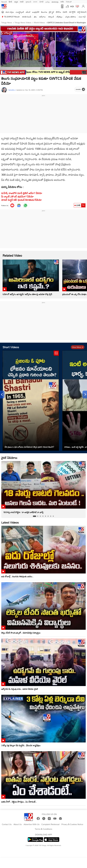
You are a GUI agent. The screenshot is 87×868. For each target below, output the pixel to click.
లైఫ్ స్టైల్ (52, 12)
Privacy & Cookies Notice (72, 824)
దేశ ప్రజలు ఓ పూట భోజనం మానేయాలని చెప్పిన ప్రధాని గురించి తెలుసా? (29, 447)
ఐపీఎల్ (28, 12)
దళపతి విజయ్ (27, 17)
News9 (4, 2)
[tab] (34, 516)
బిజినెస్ (65, 12)
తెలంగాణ (44, 12)
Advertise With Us (32, 824)
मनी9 (62, 2)
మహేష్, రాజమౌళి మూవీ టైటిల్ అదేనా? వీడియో (22, 193)
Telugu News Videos (23, 23)
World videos (39, 23)
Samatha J (12, 90)
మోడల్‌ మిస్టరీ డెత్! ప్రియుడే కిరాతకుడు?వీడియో (22, 200)
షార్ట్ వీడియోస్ (82, 12)
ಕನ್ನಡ (16, 2)
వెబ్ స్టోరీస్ (72, 12)
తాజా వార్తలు (10, 12)
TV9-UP (69, 2)
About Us (18, 824)
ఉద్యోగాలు (43, 17)
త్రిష (35, 17)
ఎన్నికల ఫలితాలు (71, 17)
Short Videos (11, 347)
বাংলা (35, 2)
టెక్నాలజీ (51, 17)
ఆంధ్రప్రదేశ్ (36, 12)
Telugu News (7, 23)
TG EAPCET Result (12, 17)
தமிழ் (48, 2)
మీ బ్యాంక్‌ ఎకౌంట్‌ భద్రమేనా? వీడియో (18, 196)
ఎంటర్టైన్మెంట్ (20, 12)
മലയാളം (55, 2)
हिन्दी (11, 2)
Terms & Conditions (43, 829)
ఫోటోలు (59, 12)
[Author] (4, 90)
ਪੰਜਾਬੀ (41, 2)
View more (78, 347)
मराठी (22, 2)
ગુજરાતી (28, 2)
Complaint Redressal (50, 824)
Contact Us (7, 824)
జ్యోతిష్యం (60, 17)
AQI (72, 6)
